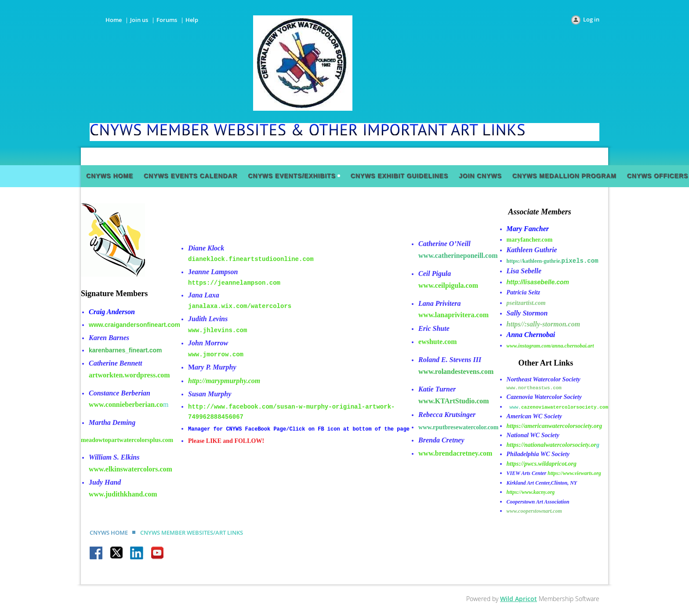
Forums (167, 20)
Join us (139, 20)
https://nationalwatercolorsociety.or (551, 445)
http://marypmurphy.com (224, 381)
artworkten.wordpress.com (129, 375)
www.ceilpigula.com (448, 285)
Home (114, 20)
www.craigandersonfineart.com (134, 325)
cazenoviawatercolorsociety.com (565, 407)
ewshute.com (438, 342)
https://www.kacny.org (531, 492)
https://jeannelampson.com (234, 283)
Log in (591, 19)
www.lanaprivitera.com (453, 315)
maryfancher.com (530, 240)
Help (192, 20)
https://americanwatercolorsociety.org (555, 426)
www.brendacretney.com (455, 453)
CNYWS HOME (109, 533)
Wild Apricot (519, 599)
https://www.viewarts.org (574, 473)
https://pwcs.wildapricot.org (542, 464)
